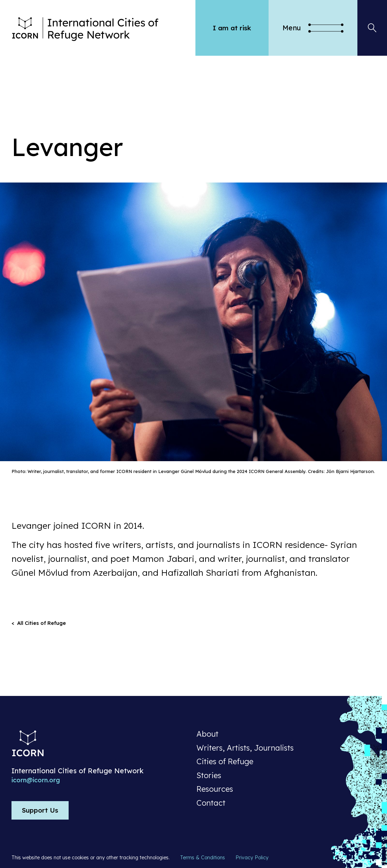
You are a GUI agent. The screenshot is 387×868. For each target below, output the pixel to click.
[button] (313, 28)
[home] (103, 28)
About (207, 734)
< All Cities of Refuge (39, 623)
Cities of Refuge (225, 762)
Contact (211, 803)
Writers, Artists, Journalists (245, 748)
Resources (215, 789)
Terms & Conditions (203, 858)
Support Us (40, 810)
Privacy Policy (252, 858)
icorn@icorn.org (36, 780)
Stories (209, 776)
